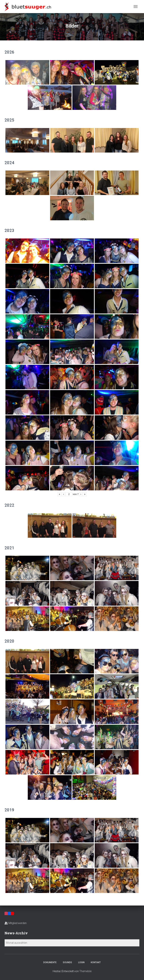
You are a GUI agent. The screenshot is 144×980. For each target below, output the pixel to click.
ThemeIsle (85, 971)
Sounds (67, 962)
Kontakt (96, 962)
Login (81, 962)
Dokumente (50, 962)
